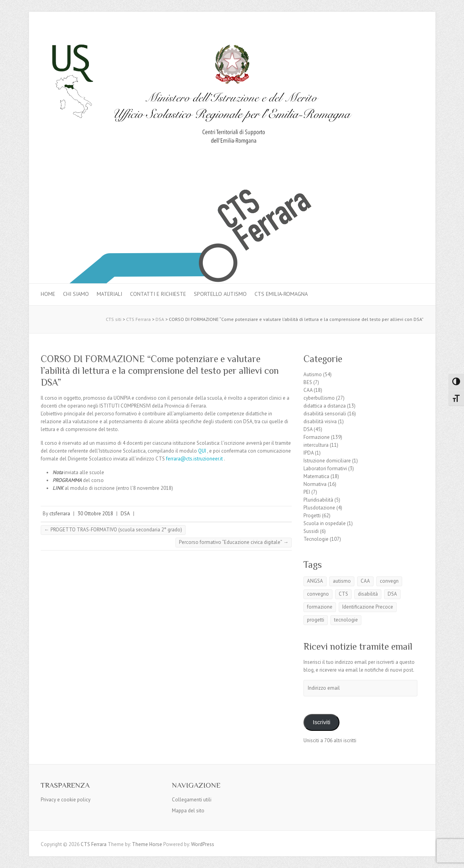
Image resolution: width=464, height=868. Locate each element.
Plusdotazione (319, 508)
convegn (389, 581)
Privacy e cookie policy (66, 800)
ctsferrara (60, 514)
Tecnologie (316, 539)
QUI (202, 451)
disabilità (368, 594)
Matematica (316, 476)
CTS (343, 594)
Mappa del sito (188, 811)
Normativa (315, 484)
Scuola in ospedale (325, 523)
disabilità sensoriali (325, 414)
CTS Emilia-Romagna (281, 294)
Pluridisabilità (318, 500)
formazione (320, 607)
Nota (58, 472)
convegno (318, 594)
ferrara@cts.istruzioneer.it (194, 459)
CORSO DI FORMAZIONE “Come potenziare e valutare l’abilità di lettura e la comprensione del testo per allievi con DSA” (160, 371)
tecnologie (346, 620)
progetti (316, 620)
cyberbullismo (319, 398)
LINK (58, 488)
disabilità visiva (320, 421)
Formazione (317, 437)
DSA (125, 514)
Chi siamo (76, 294)
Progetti (312, 516)
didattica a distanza (325, 406)
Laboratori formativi (325, 468)
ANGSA (315, 581)
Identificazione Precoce (368, 607)
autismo (342, 581)
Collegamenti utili (192, 800)
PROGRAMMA (67, 480)
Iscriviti (322, 722)
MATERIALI (109, 294)
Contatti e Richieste (158, 294)
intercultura (316, 445)
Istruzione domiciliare (327, 461)
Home (48, 294)
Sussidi (311, 531)
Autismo (313, 374)
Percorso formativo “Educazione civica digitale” (234, 542)
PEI (307, 492)
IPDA (309, 453)
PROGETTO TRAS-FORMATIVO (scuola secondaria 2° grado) (113, 530)
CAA (308, 390)
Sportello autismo (220, 294)
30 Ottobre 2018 (95, 514)
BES (308, 382)
